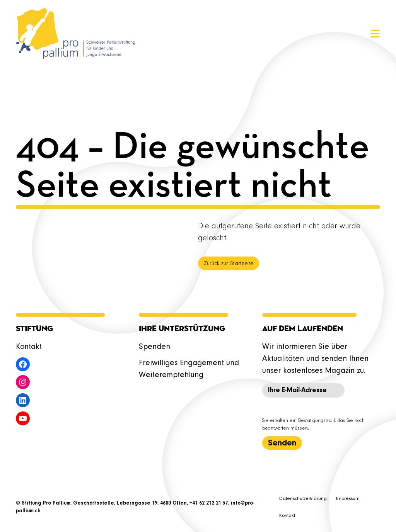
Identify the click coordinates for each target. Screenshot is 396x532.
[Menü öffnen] (375, 34)
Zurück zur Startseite (229, 264)
